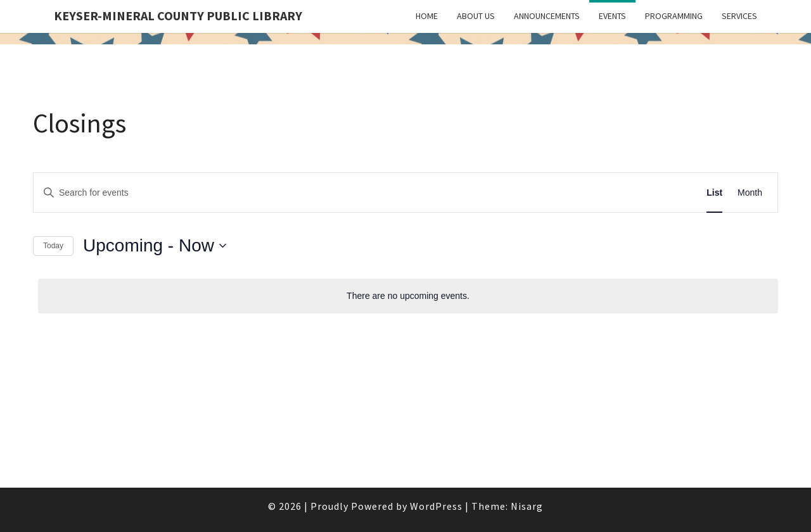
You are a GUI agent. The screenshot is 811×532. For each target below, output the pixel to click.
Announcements (547, 16)
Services (739, 16)
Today (53, 246)
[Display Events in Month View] (750, 193)
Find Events (654, 193)
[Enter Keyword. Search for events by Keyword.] (325, 193)
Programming (674, 16)
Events (612, 16)
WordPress (436, 506)
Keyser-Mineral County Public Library (178, 16)
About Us (476, 16)
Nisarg (527, 506)
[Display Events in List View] (714, 193)
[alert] (408, 296)
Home (427, 16)
